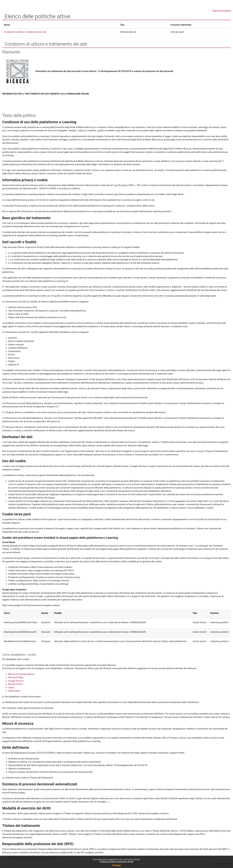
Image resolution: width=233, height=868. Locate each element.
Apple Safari (14, 691)
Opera (11, 688)
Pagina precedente (222, 11)
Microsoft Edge (16, 677)
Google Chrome (16, 681)
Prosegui (116, 865)
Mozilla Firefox (15, 684)
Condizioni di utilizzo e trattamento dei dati (116, 862)
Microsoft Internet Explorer (21, 674)
